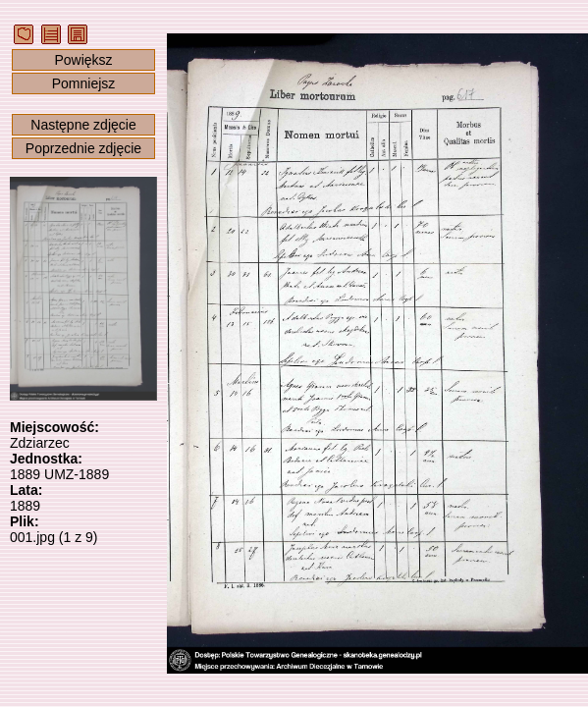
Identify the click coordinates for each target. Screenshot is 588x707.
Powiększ (83, 60)
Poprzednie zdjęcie (83, 148)
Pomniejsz (84, 83)
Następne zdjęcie (83, 125)
